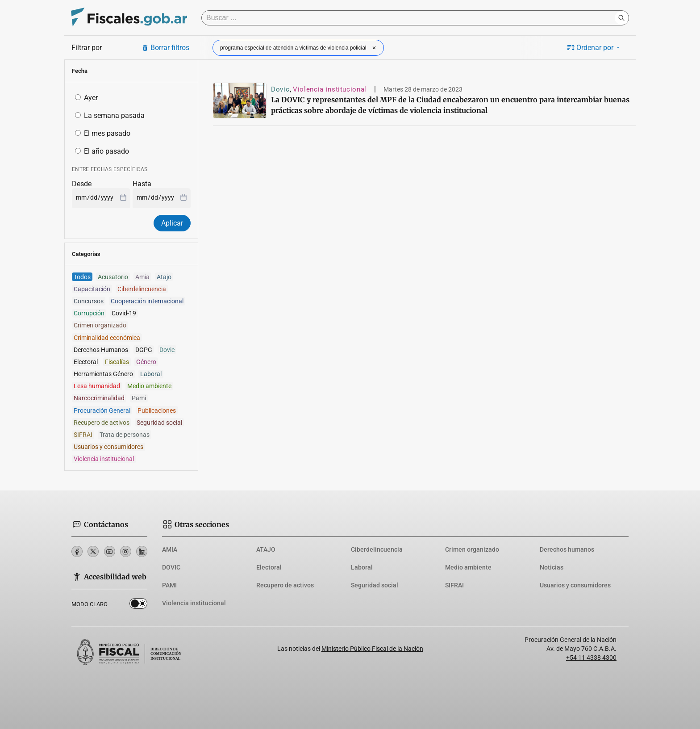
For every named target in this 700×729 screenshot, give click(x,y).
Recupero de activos (285, 585)
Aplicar (172, 223)
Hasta (142, 184)
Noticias (552, 567)
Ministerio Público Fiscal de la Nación (372, 649)
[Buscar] (410, 18)
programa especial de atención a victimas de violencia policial (299, 48)
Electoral (269, 567)
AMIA (170, 549)
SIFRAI (454, 585)
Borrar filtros (165, 48)
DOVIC (171, 567)
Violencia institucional (330, 89)
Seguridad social (375, 585)
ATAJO (266, 549)
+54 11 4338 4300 (591, 658)
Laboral (362, 567)
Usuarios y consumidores (575, 585)
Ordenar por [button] (594, 48)
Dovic (280, 89)
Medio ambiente (468, 567)
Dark (138, 605)
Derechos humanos (567, 549)
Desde (82, 184)
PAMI (169, 585)
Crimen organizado (472, 549)
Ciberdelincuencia (377, 549)
